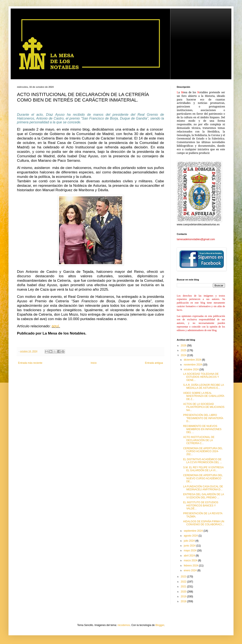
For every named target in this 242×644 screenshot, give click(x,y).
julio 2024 (190, 541)
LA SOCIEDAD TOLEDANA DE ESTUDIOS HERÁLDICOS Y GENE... (201, 377)
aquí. (56, 326)
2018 (184, 601)
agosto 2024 (191, 536)
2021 (184, 587)
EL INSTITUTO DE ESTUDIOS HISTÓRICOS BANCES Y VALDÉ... (201, 505)
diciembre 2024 (193, 360)
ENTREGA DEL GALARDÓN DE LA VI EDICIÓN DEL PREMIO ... (204, 496)
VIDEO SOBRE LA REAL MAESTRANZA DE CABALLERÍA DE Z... (204, 396)
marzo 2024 (191, 560)
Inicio (94, 363)
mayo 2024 (190, 551)
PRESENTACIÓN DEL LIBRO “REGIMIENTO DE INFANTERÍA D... (203, 418)
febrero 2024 (191, 566)
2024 (184, 355)
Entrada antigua (154, 363)
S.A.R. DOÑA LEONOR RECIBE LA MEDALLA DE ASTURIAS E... (203, 386)
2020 (184, 592)
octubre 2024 (192, 369)
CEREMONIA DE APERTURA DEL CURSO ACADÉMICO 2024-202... (203, 451)
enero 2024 (191, 570)
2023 (184, 577)
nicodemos (124, 625)
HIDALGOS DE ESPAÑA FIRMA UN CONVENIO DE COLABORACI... (204, 523)
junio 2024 (190, 546)
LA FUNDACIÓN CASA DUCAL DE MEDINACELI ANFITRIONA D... (203, 488)
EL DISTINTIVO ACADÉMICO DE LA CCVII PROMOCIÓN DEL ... (203, 461)
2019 (184, 597)
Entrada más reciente (30, 363)
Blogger (160, 625)
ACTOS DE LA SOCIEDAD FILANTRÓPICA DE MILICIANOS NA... (204, 407)
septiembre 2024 (194, 531)
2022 (184, 582)
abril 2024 (190, 556)
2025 (184, 350)
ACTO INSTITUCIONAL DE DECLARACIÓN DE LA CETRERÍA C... (199, 440)
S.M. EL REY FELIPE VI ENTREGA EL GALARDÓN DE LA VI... (203, 469)
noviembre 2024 (193, 365)
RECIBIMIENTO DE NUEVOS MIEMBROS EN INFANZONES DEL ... (202, 429)
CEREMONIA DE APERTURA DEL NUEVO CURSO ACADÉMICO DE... (203, 478)
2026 (184, 346)
